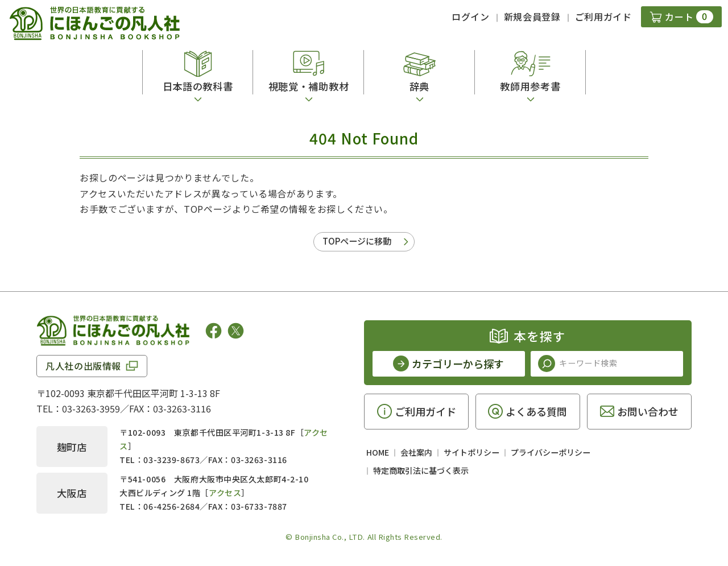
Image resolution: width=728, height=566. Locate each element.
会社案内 (416, 452)
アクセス (225, 493)
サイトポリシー (471, 452)
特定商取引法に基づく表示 (421, 470)
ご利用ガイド (603, 16)
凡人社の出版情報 (83, 366)
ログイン (471, 16)
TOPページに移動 (357, 241)
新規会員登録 (532, 16)
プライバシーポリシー (551, 452)
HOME (378, 452)
